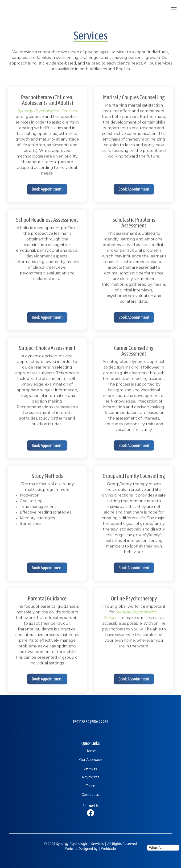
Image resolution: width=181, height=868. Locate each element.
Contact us (90, 795)
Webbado (109, 849)
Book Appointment (47, 191)
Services (90, 768)
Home (91, 751)
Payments (91, 777)
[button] (173, 9)
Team (91, 786)
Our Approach (91, 760)
